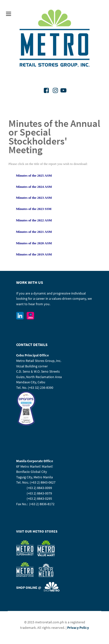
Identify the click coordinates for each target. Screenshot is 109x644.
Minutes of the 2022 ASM (34, 220)
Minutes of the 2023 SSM (34, 209)
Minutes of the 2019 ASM (34, 254)
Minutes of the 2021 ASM (34, 232)
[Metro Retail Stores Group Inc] (55, 39)
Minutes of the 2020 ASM (34, 243)
